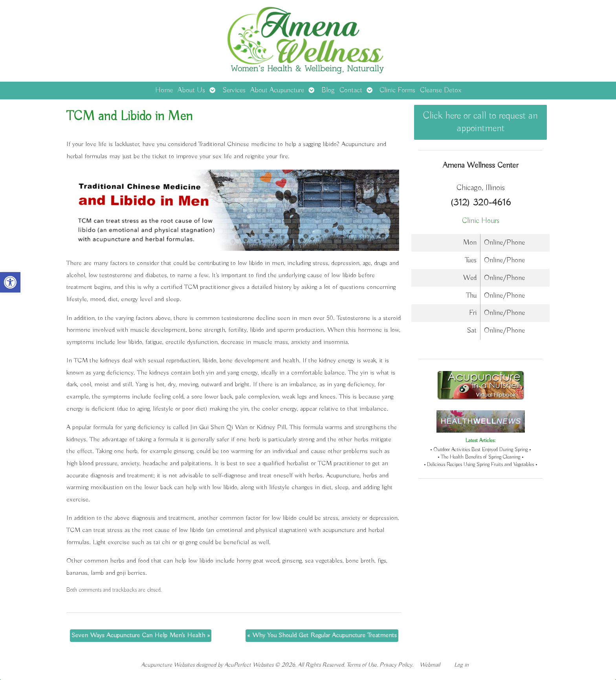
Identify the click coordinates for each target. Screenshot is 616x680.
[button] (10, 282)
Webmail (430, 665)
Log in (461, 665)
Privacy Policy (396, 665)
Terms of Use (362, 665)
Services (234, 90)
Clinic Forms (397, 90)
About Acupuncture (277, 90)
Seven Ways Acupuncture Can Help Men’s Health (141, 635)
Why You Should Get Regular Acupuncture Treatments (322, 635)
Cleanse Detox (441, 90)
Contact (351, 90)
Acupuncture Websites (168, 665)
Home (164, 90)
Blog (328, 90)
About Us (191, 90)
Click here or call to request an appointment (480, 122)
